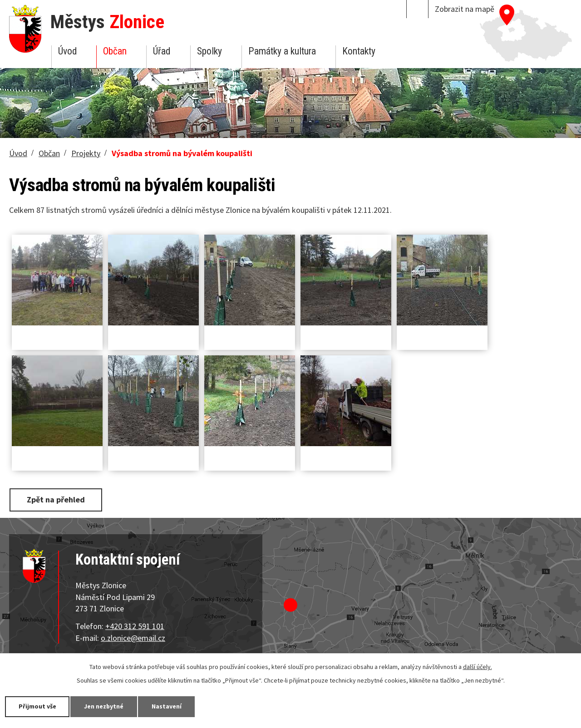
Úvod (67, 51)
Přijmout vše (37, 706)
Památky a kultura (282, 51)
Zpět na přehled (56, 499)
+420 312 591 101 (135, 626)
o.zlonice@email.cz (133, 637)
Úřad (162, 51)
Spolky (209, 51)
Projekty (86, 153)
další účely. (478, 667)
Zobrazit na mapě (465, 9)
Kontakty (359, 51)
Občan (115, 51)
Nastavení (167, 706)
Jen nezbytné (104, 706)
